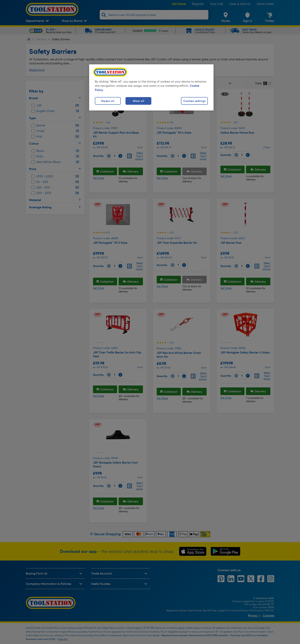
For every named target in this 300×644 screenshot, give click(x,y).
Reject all (108, 101)
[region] (151, 87)
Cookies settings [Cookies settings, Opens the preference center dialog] (194, 101)
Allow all (138, 101)
